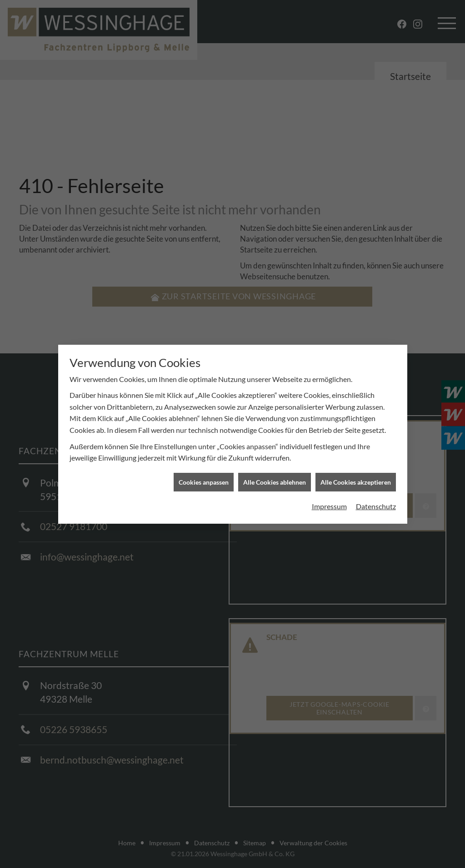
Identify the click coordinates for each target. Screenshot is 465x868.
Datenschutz (376, 496)
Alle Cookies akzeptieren (356, 471)
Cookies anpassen (204, 471)
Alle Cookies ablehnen (275, 471)
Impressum (329, 496)
